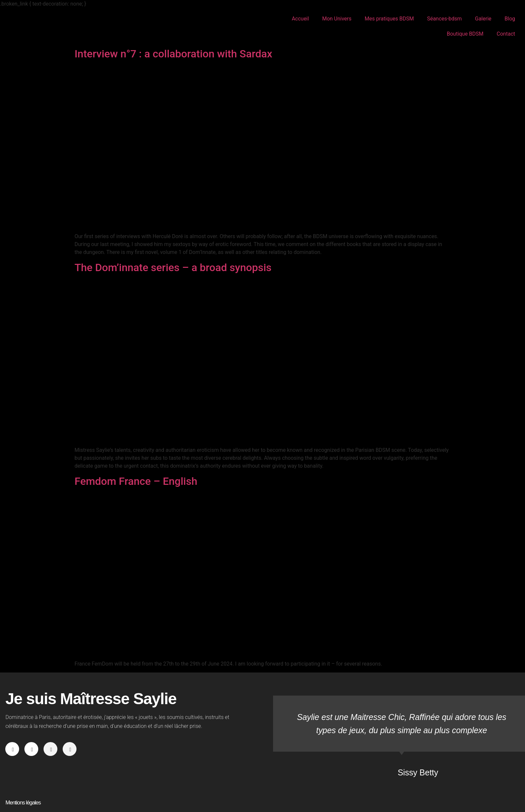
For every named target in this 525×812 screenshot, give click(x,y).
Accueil (300, 19)
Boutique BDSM (465, 34)
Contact (506, 34)
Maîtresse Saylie (42, 26)
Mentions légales (23, 803)
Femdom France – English (136, 481)
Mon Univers (337, 19)
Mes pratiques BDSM (389, 19)
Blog (510, 19)
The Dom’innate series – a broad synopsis (173, 267)
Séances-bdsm (444, 19)
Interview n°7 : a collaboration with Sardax (173, 54)
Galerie (483, 19)
